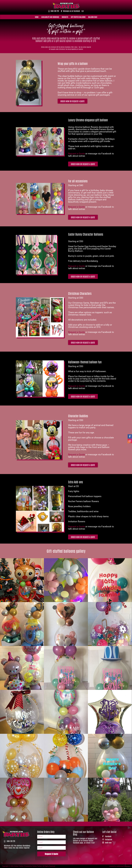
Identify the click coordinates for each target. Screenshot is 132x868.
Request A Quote (51, 854)
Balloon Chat (93, 17)
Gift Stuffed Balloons (78, 17)
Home (37, 17)
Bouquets (65, 17)
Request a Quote (76, 154)
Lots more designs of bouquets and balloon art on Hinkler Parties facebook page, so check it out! (85, 841)
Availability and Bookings (50, 17)
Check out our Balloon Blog (83, 833)
